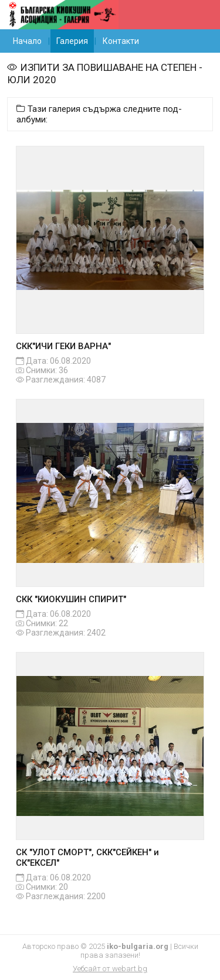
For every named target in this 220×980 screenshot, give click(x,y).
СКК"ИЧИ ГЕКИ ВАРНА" (63, 346)
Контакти (121, 41)
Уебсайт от (110, 969)
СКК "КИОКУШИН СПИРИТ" (71, 599)
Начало (27, 41)
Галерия (72, 41)
